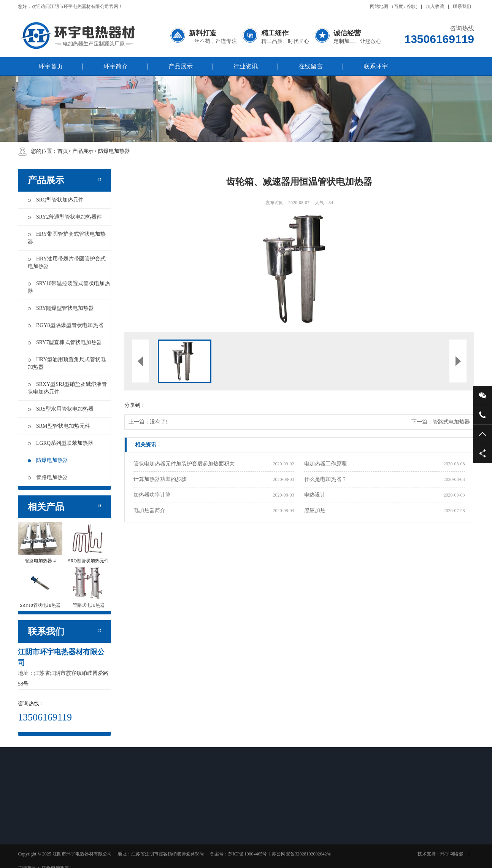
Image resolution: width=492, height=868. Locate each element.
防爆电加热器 (114, 151)
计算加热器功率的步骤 (160, 479)
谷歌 (411, 6)
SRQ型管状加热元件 (56, 200)
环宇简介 (116, 66)
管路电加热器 (48, 477)
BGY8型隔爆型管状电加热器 (66, 325)
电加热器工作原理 (325, 464)
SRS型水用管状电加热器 (61, 409)
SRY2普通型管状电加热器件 (65, 217)
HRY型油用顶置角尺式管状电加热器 (67, 363)
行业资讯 (246, 66)
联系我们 (462, 6)
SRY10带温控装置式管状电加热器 (69, 287)
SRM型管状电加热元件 (59, 426)
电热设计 (315, 495)
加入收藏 (435, 6)
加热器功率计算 (152, 495)
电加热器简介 (149, 510)
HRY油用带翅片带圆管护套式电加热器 (67, 263)
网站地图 (379, 6)
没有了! (159, 422)
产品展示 (181, 66)
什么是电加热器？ (325, 479)
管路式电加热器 (451, 422)
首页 (63, 151)
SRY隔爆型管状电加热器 (61, 308)
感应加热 (315, 510)
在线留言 (311, 66)
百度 (398, 6)
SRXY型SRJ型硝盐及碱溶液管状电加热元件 (67, 388)
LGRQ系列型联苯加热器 (60, 443)
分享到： (135, 405)
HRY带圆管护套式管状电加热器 (67, 238)
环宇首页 (51, 66)
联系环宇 (376, 66)
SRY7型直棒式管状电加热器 (65, 342)
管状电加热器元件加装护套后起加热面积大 (184, 464)
